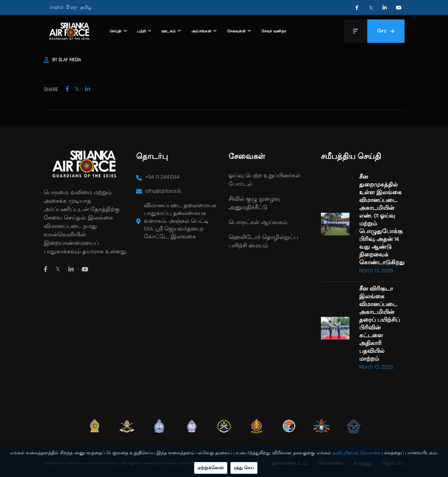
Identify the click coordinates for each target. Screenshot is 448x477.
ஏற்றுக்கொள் (211, 468)
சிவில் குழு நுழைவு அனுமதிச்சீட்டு (254, 203)
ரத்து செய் (244, 468)
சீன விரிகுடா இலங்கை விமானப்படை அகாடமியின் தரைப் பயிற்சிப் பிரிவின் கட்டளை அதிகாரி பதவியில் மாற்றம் (380, 324)
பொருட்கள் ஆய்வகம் (258, 222)
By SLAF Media (62, 60)
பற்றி (141, 31)
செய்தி (116, 31)
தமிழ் (86, 7)
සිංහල (72, 7)
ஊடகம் (169, 31)
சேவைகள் (236, 31)
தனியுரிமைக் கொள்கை (356, 453)
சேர (386, 31)
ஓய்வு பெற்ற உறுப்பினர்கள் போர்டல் (265, 180)
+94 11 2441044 (162, 177)
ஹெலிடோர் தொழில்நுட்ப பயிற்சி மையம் (263, 241)
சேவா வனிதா (274, 31)
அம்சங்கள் (201, 31)
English (57, 7)
